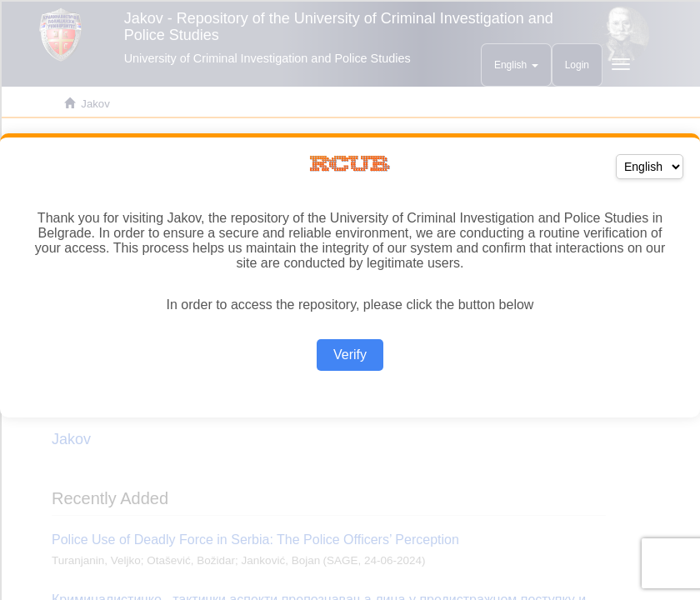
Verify (350, 355)
